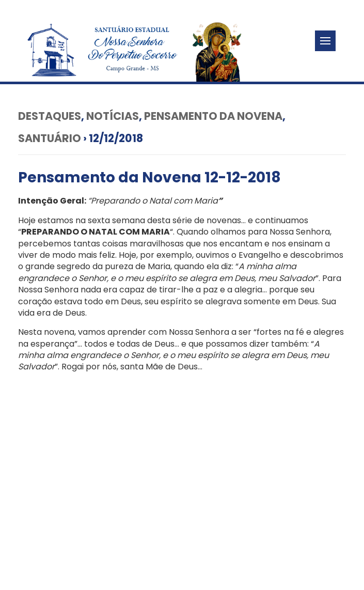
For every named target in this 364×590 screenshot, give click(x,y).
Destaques (50, 116)
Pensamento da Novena (213, 116)
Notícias (113, 116)
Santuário (50, 138)
